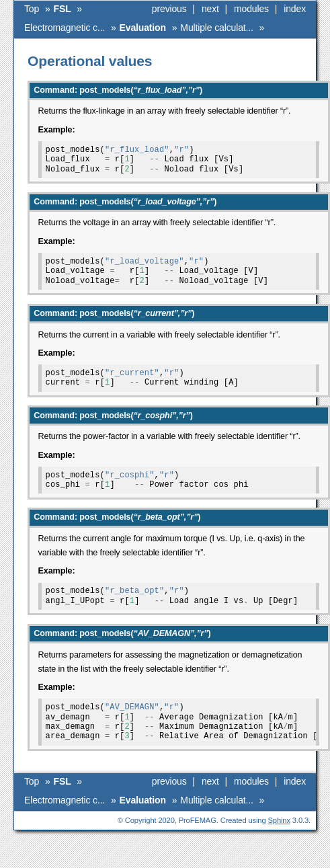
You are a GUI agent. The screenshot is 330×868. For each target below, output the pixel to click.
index (295, 9)
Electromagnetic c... (65, 28)
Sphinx (279, 820)
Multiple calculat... (216, 28)
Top (32, 9)
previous (169, 9)
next (210, 9)
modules (251, 9)
